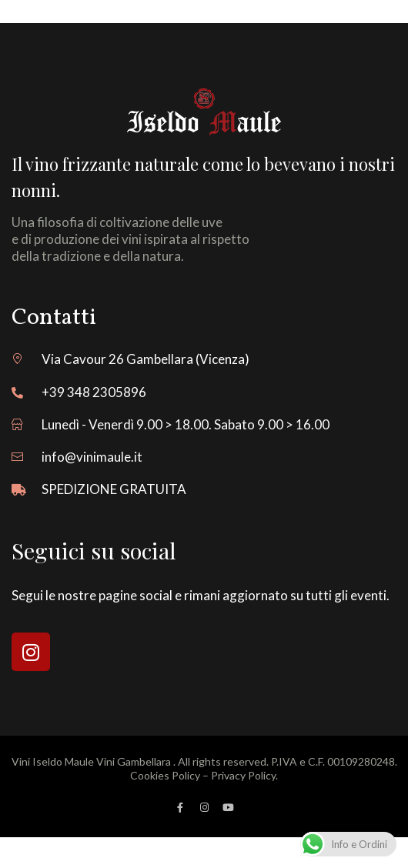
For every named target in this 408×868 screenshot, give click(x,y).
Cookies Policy (165, 775)
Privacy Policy (243, 775)
